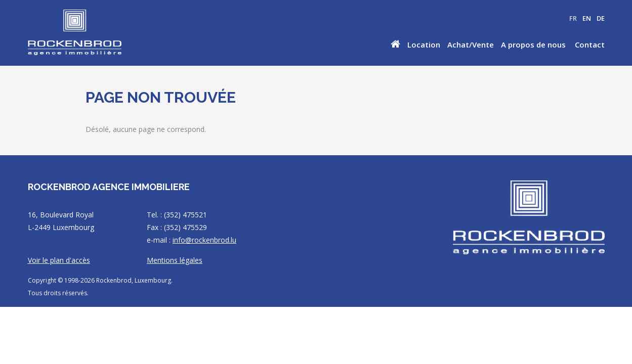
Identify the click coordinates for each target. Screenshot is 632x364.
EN (587, 18)
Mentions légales (175, 260)
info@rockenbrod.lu (204, 240)
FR (573, 18)
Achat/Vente (471, 44)
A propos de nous (533, 44)
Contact (590, 44)
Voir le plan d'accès (59, 260)
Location (424, 44)
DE (601, 18)
